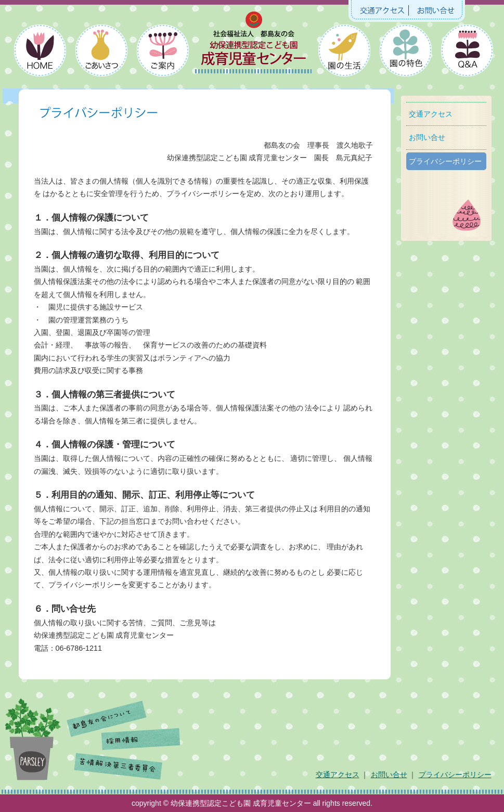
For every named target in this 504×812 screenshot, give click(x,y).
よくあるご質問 (466, 52)
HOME (40, 52)
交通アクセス (382, 10)
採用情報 (141, 740)
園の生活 (345, 52)
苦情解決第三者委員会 (119, 763)
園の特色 (405, 52)
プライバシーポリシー (445, 161)
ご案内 (161, 52)
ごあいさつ (101, 52)
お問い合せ (436, 10)
